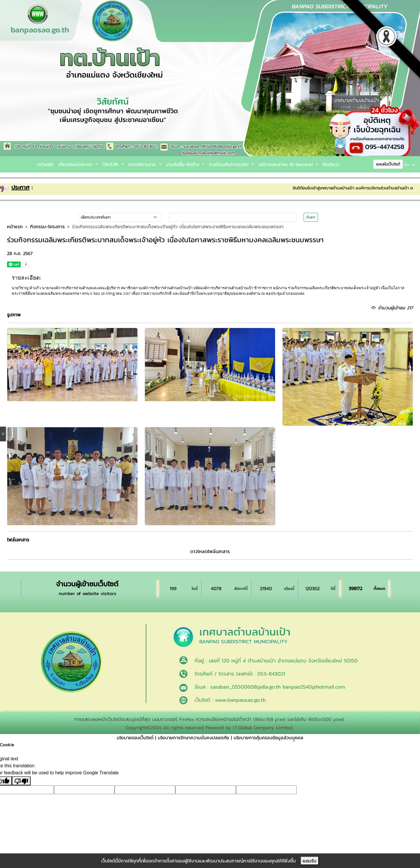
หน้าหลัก (45, 164)
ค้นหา (311, 217)
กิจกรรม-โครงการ (47, 226)
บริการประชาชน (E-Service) (286, 164)
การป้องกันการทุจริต (230, 164)
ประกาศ (20, 187)
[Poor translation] (21, 781)
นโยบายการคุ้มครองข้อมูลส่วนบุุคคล (268, 738)
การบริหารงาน (143, 164)
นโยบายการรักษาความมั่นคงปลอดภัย (194, 738)
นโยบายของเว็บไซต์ (135, 738)
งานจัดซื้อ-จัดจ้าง (183, 164)
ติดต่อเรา (331, 164)
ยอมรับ (310, 861)
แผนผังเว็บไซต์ (388, 164)
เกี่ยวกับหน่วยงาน (76, 164)
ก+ (407, 164)
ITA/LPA (111, 164)
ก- (414, 165)
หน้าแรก (15, 226)
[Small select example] (120, 217)
